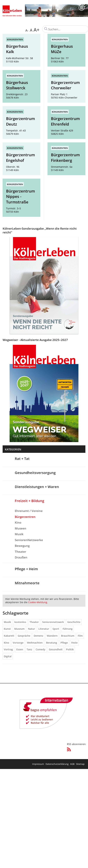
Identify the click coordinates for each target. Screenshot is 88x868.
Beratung (52, 643)
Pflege (64, 643)
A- (27, 30)
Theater (20, 552)
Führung (68, 629)
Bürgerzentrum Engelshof (21, 157)
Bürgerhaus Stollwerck (17, 85)
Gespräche (24, 636)
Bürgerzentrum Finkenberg (65, 157)
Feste (74, 643)
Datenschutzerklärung (57, 764)
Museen (21, 528)
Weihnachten (35, 643)
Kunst (7, 629)
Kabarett (9, 636)
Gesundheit (56, 649)
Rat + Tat (22, 459)
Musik (19, 534)
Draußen (21, 557)
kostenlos (20, 622)
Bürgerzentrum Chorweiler (65, 85)
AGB (72, 764)
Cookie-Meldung (38, 602)
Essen (20, 649)
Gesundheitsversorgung (35, 473)
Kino (18, 522)
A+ (37, 30)
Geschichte (74, 622)
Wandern (52, 636)
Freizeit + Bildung (29, 501)
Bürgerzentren (15, 39)
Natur (31, 629)
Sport (56, 629)
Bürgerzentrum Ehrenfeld (65, 121)
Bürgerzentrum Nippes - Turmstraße (21, 196)
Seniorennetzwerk (53, 622)
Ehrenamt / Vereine (29, 511)
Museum (19, 629)
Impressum (38, 764)
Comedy (41, 649)
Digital (8, 656)
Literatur (44, 629)
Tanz (29, 649)
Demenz (39, 636)
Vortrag (8, 649)
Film (80, 636)
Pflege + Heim (26, 569)
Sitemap (80, 764)
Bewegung (22, 546)
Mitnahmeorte (27, 583)
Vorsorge (18, 643)
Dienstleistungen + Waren (37, 487)
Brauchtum (68, 636)
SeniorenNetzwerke (29, 540)
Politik (70, 649)
